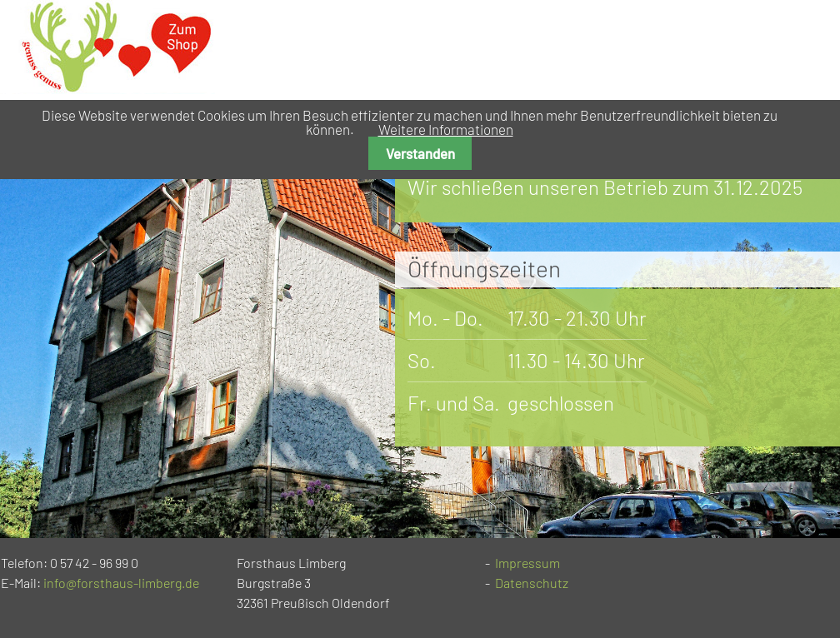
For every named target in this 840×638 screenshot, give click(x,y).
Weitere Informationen (446, 129)
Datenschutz (532, 583)
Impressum (527, 563)
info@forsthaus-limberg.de (121, 583)
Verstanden (420, 153)
